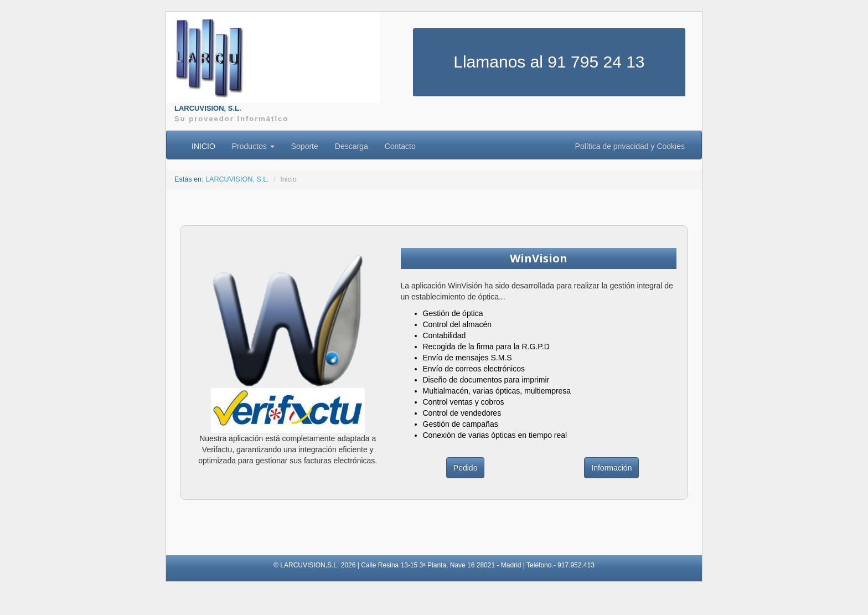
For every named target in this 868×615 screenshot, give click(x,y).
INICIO (203, 146)
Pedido (466, 468)
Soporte (305, 146)
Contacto (400, 146)
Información (611, 468)
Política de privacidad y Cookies (630, 146)
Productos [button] (253, 146)
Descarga (352, 146)
